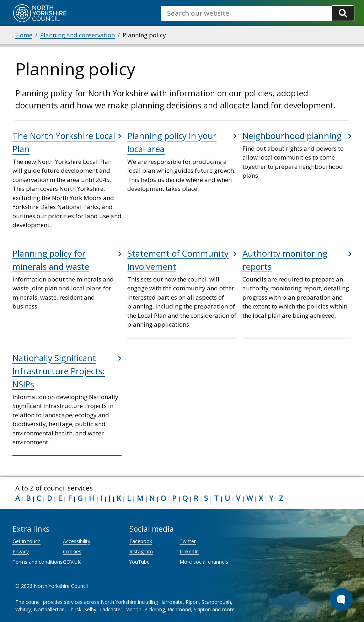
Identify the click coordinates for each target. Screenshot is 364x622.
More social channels (204, 562)
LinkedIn (189, 551)
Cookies (72, 551)
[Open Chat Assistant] (341, 599)
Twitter (188, 541)
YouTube (140, 562)
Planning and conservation (77, 35)
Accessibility (77, 541)
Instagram (141, 551)
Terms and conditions (38, 562)
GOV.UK (72, 562)
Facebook (141, 541)
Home (24, 35)
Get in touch (26, 541)
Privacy (21, 551)
